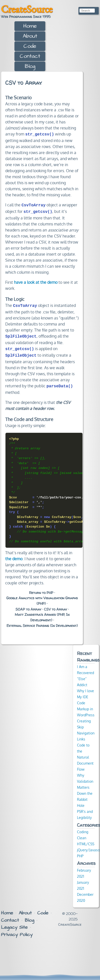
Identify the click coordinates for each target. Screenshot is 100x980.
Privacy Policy (17, 931)
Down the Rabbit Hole (85, 795)
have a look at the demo (36, 281)
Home (30, 26)
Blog (30, 66)
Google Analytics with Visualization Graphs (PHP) (42, 597)
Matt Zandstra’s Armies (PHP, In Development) (42, 613)
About (30, 36)
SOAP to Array (28, 605)
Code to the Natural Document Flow (85, 753)
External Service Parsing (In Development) (42, 622)
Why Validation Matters (85, 777)
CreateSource (27, 9)
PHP (80, 852)
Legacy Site (14, 923)
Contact (30, 56)
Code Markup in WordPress (86, 705)
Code (30, 46)
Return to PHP (41, 589)
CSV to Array (55, 605)
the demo (14, 555)
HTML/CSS (86, 840)
